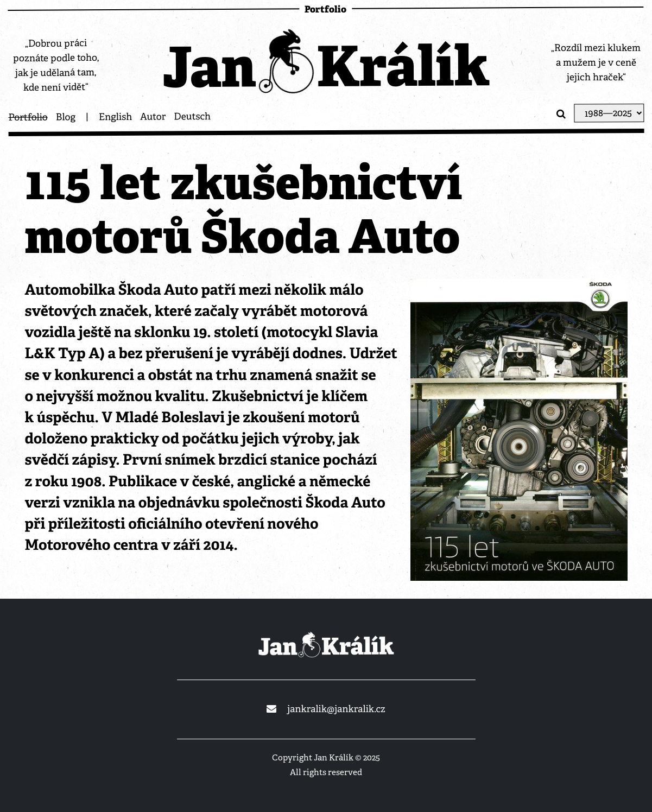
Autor (153, 117)
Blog (66, 117)
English (115, 117)
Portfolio (28, 118)
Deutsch (192, 117)
